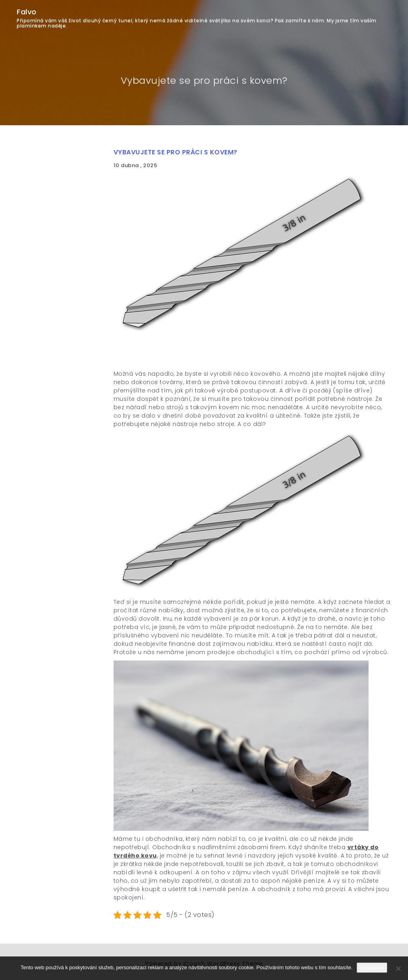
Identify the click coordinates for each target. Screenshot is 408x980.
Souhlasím (372, 967)
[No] (398, 968)
